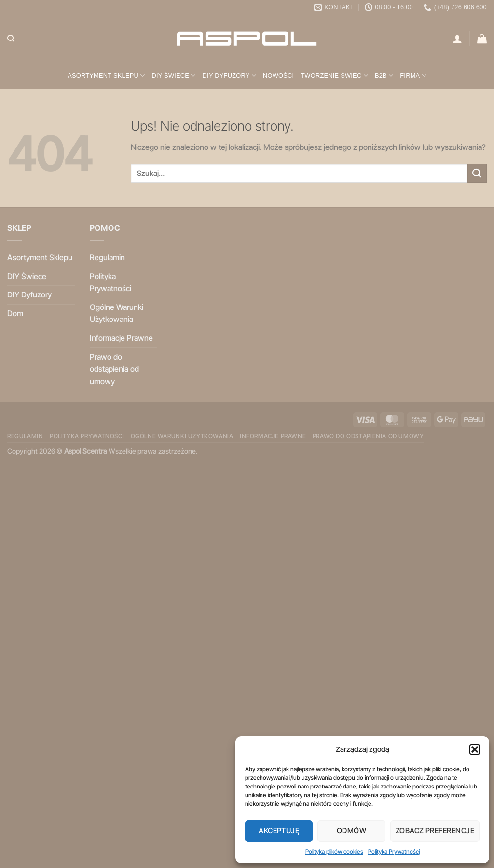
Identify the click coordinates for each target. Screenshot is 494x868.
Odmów (351, 831)
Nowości (278, 75)
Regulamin (107, 257)
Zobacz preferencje (435, 831)
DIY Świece (173, 75)
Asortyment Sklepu (106, 75)
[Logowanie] (457, 39)
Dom (15, 313)
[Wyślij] (477, 173)
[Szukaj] (11, 39)
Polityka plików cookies (334, 851)
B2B (384, 75)
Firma (413, 75)
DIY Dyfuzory (229, 75)
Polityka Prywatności (394, 851)
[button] (475, 749)
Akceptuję (279, 831)
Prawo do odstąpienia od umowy (114, 369)
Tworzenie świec (334, 75)
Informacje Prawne (121, 338)
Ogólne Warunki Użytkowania (117, 313)
